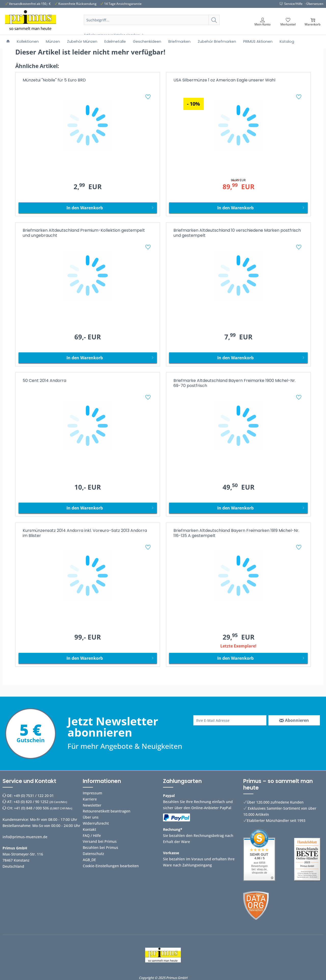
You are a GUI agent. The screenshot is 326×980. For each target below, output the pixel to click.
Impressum (92, 793)
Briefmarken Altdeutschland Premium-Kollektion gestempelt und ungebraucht (84, 233)
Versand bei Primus (100, 841)
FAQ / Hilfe (92, 836)
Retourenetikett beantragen (107, 811)
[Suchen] (214, 20)
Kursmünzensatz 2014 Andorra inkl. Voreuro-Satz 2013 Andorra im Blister (85, 533)
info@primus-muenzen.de (25, 837)
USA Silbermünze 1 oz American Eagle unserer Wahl (224, 80)
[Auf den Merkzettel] (149, 98)
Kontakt (89, 829)
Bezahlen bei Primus (100, 847)
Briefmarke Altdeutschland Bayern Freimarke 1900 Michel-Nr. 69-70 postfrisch (235, 383)
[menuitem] (152, 26)
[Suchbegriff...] (152, 20)
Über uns (91, 817)
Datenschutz (93, 854)
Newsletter (92, 805)
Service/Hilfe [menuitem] (291, 4)
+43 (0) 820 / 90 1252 (31, 802)
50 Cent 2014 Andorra (44, 381)
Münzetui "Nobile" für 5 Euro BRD (54, 80)
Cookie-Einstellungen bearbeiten (111, 866)
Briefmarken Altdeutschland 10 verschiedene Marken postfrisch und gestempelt (237, 233)
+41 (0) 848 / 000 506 (31, 808)
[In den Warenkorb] (88, 208)
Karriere (90, 799)
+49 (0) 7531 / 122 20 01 (34, 796)
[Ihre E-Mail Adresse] (230, 720)
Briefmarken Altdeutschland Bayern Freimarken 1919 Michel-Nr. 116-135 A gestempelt (236, 533)
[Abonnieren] (294, 720)
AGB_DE (89, 860)
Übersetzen (315, 4)
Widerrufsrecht (96, 823)
